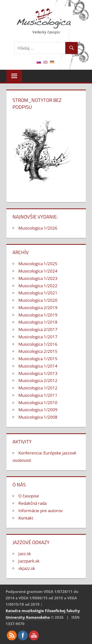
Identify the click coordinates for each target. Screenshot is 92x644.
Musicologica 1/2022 (38, 286)
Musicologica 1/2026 (38, 228)
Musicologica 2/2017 (38, 329)
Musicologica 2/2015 (38, 351)
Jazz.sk (25, 554)
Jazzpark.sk (29, 561)
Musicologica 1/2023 (38, 278)
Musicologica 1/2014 (38, 366)
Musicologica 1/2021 (38, 293)
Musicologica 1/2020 (38, 300)
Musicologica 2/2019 (38, 308)
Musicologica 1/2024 (38, 271)
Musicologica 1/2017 (38, 337)
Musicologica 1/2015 (38, 359)
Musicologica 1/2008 (38, 417)
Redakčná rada (33, 503)
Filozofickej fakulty (62, 611)
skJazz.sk (27, 568)
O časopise (29, 496)
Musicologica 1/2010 (38, 403)
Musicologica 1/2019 (38, 315)
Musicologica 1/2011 (38, 395)
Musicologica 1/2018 (38, 322)
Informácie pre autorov (40, 511)
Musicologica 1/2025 (38, 264)
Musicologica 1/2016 (38, 344)
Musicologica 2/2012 (38, 380)
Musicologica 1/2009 (38, 410)
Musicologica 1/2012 (38, 388)
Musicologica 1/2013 (38, 373)
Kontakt (26, 518)
